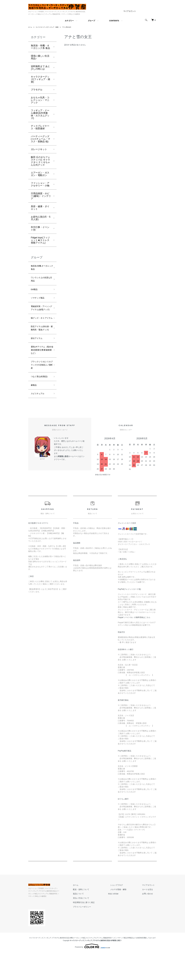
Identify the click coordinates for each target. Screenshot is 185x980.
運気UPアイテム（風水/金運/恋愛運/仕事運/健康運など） (41, 373)
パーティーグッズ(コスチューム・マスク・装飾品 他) (40, 139)
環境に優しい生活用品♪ (40, 57)
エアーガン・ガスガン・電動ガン (40, 174)
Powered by (92, 974)
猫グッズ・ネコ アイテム (40, 330)
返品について (89, 924)
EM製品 (35, 292)
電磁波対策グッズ (109, 966)
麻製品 (34, 415)
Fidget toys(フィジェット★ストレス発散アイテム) (40, 240)
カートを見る (150, 920)
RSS (118, 924)
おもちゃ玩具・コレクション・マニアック (40, 100)
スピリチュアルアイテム (94, 966)
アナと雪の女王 (73, 27)
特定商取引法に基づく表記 (94, 933)
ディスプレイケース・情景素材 (40, 127)
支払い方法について (91, 928)
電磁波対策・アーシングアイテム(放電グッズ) (40, 315)
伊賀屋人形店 (63, 487)
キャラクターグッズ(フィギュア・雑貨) (50, 27)
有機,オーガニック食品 (77, 966)
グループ (91, 21)
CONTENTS (114, 21)
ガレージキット (39, 149)
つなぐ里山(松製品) (41, 405)
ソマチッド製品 (39, 302)
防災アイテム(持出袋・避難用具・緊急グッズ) (40, 345)
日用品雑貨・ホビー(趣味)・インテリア (41, 196)
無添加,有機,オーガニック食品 (41, 268)
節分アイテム (38, 358)
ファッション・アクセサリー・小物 (40, 184)
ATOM (124, 924)
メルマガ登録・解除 (124, 920)
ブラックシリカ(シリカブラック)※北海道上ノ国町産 (40, 392)
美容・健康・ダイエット (40, 208)
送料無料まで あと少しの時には (40, 68)
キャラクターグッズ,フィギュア (40, 966)
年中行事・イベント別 (40, 228)
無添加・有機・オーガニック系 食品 (40, 47)
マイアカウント (130, 11)
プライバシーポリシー (92, 937)
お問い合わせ (150, 924)
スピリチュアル (39, 424)
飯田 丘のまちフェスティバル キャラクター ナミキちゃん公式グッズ (40, 161)
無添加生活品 (64, 966)
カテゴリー (69, 21)
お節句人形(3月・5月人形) (41, 218)
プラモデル (37, 90)
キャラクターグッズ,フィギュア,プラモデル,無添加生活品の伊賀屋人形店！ (96, 968)
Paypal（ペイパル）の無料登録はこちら (134, 648)
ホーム (31, 27)
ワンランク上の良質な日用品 (40, 281)
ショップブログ (123, 915)
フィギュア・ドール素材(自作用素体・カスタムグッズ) (40, 114)
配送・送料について (91, 920)
